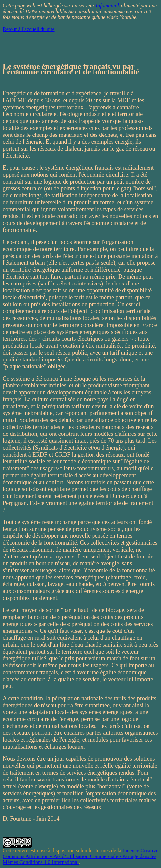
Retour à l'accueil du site (29, 29)
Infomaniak (108, 5)
